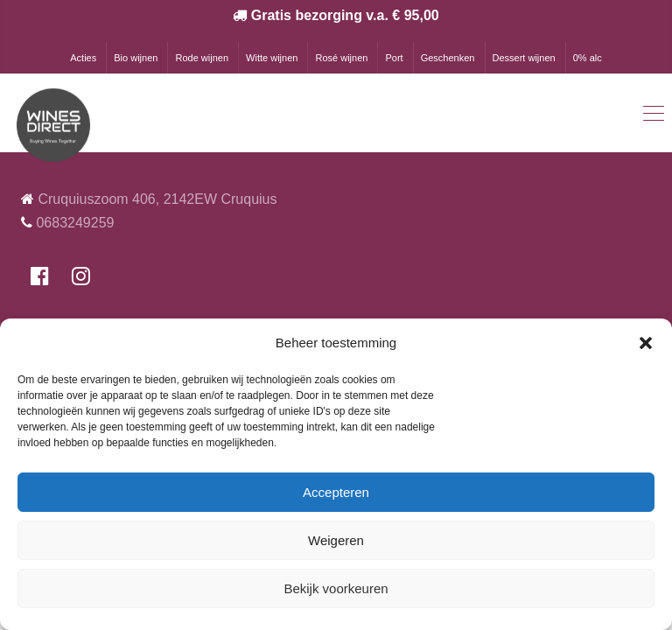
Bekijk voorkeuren (336, 588)
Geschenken (448, 58)
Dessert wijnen (524, 58)
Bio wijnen (136, 58)
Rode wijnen (202, 58)
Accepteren (336, 492)
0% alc (588, 58)
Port (394, 58)
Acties (83, 58)
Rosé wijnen (341, 58)
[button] (646, 343)
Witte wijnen (272, 58)
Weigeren (336, 540)
